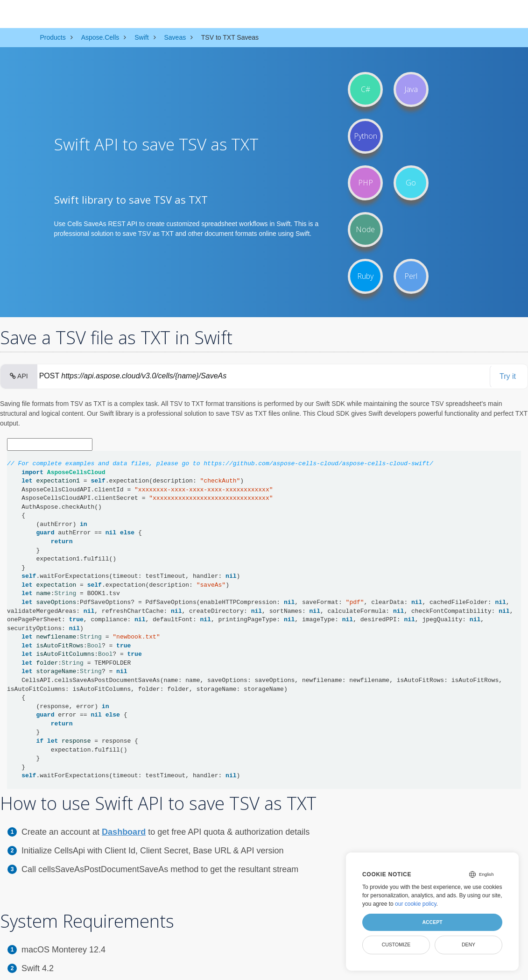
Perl (411, 276)
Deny (468, 944)
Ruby (365, 276)
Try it (508, 376)
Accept (432, 922)
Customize (396, 944)
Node (365, 229)
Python (366, 136)
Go (411, 183)
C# (366, 89)
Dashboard (124, 832)
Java (411, 89)
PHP (366, 183)
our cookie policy (416, 904)
